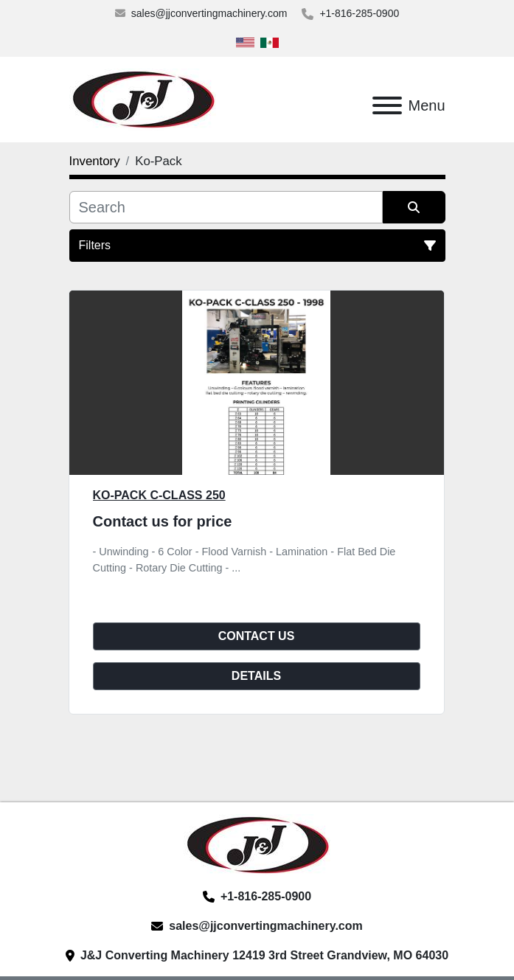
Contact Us (257, 636)
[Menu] (387, 105)
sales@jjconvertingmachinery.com (209, 13)
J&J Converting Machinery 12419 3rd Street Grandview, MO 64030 (264, 955)
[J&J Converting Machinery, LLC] (257, 844)
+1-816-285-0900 (359, 13)
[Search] (226, 207)
